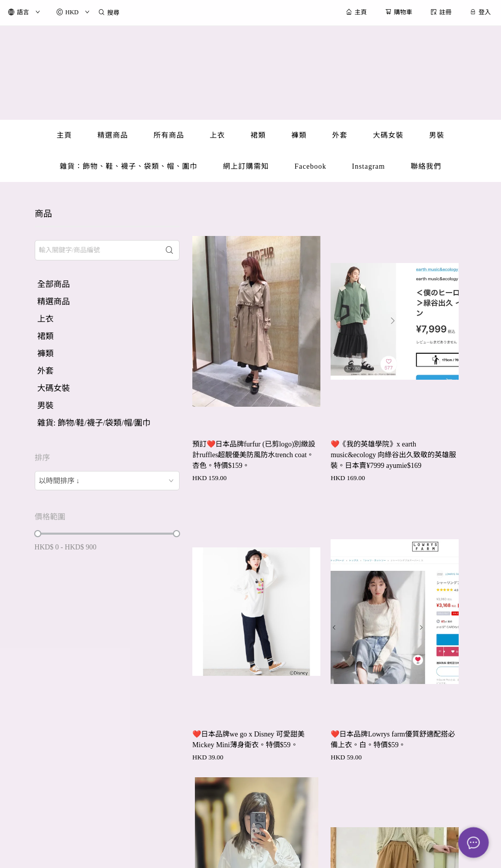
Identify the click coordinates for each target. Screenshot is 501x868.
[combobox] (107, 481)
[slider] (38, 534)
